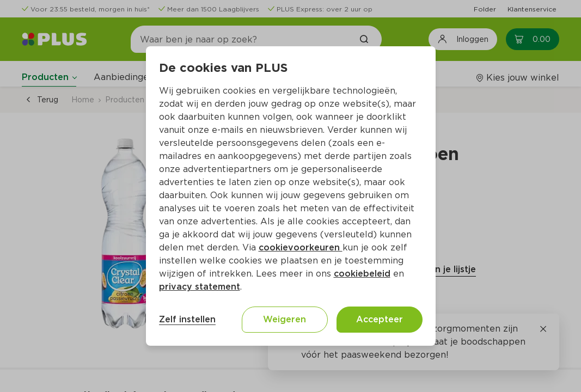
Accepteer (380, 319)
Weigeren (285, 319)
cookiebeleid (362, 274)
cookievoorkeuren (301, 247)
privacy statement (200, 287)
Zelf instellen (187, 319)
